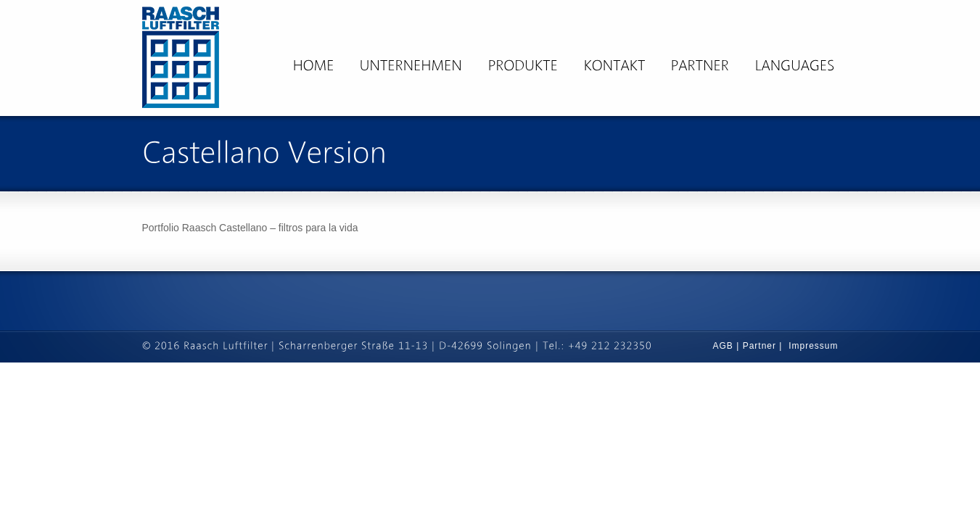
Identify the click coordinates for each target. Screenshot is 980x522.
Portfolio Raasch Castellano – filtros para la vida (250, 228)
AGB (725, 346)
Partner (759, 346)
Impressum (813, 346)
